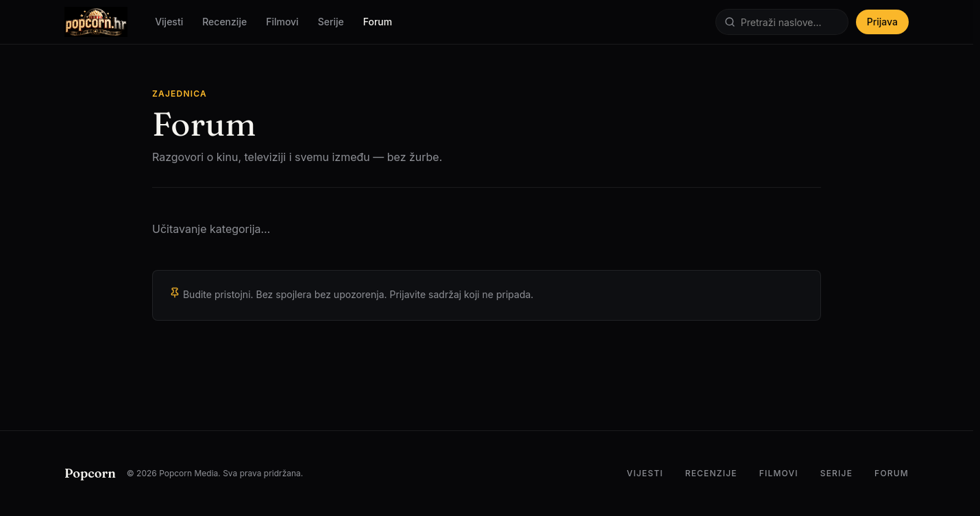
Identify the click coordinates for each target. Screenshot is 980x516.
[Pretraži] (782, 22)
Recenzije (224, 22)
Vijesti (169, 22)
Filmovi (282, 22)
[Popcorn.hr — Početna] (96, 22)
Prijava (882, 22)
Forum (378, 22)
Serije (331, 22)
